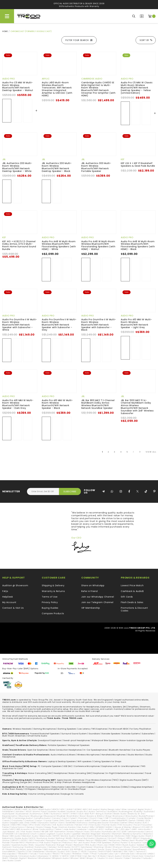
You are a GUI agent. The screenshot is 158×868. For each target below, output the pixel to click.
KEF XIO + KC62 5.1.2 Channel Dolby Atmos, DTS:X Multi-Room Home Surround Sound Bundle (19, 245)
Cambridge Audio (92, 79)
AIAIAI (70, 809)
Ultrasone (141, 854)
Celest (73, 818)
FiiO (86, 825)
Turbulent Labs (105, 854)
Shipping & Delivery (53, 585)
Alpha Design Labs (110, 809)
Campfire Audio (42, 818)
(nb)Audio (8, 809)
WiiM (82, 858)
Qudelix (6, 845)
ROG (119, 845)
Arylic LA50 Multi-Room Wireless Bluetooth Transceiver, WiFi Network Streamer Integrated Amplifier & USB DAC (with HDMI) (57, 89)
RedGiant (79, 845)
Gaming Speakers (67, 729)
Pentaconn (115, 840)
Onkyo (121, 838)
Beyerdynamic (10, 816)
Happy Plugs (51, 827)
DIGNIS (141, 820)
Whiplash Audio (60, 858)
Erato (38, 825)
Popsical (56, 843)
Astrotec (20, 812)
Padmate (39, 840)
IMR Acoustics (24, 829)
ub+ (117, 854)
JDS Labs (125, 829)
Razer (69, 845)
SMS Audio (49, 849)
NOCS (32, 838)
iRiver (35, 829)
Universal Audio (27, 856)
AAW (25, 809)
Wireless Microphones (89, 755)
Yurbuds (147, 858)
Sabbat (141, 845)
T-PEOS (83, 852)
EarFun (54, 823)
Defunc (96, 820)
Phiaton (140, 840)
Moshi (90, 836)
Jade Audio (69, 829)
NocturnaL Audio (46, 838)
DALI (62, 820)
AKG (85, 809)
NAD (128, 836)
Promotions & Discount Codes (134, 609)
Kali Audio (27, 832)
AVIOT (66, 814)
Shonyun (117, 847)
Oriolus (6, 840)
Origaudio (146, 838)
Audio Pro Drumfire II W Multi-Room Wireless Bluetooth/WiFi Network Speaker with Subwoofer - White (20, 325)
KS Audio (96, 832)
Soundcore (125, 849)
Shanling (99, 847)
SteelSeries (39, 852)
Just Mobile (8, 832)
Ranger (61, 845)
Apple (141, 809)
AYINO (74, 814)
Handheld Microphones (114, 755)
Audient (62, 812)
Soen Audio (62, 849)
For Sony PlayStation (140, 729)
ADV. (63, 809)
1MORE (18, 809)
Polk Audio (45, 843)
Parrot (73, 840)
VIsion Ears (138, 856)
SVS (68, 852)
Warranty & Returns (53, 591)
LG (16, 834)
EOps (25, 825)
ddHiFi (88, 820)
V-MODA (54, 856)
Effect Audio (135, 823)
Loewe (42, 834)
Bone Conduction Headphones (66, 750)
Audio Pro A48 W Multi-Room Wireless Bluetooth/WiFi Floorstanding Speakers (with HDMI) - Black (138, 245)
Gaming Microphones (45, 729)
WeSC (5, 858)
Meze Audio (46, 836)
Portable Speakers (57, 745)
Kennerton (60, 832)
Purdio (124, 843)
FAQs (5, 591)
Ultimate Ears (128, 854)
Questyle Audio (20, 845)
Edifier (124, 823)
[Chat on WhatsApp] (151, 844)
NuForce (78, 838)
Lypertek (76, 834)
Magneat (96, 834)
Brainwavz (118, 816)
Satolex (52, 847)
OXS (31, 840)
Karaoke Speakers (111, 734)
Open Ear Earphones (38, 750)
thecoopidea (9, 854)
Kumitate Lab (109, 832)
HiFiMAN (100, 827)
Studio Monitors (136, 755)
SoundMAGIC (9, 852)
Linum (34, 834)
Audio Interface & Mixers (63, 755)
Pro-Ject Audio (81, 843)
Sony (109, 849)
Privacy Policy (50, 602)
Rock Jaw (103, 845)
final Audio (95, 825)
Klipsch (79, 832)
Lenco (149, 832)
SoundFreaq (139, 849)
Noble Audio (22, 838)
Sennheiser (86, 847)
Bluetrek (61, 816)
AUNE (46, 814)
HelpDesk (8, 597)
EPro (31, 825)
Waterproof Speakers (79, 745)
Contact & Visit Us (13, 608)
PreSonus (67, 843)
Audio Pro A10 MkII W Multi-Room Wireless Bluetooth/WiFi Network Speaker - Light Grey (136, 323)
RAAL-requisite (37, 845)
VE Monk (102, 856)
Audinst (71, 812)
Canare (56, 818)
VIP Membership (91, 608)
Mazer (5, 836)
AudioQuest (8, 814)
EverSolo (69, 825)
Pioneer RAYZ (18, 843)
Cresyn (39, 820)
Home (5, 31)
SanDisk (29, 847)
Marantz (106, 834)
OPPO (128, 838)
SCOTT (76, 847)
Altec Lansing (129, 809)
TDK (125, 852)
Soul (115, 849)
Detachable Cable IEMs (64, 787)
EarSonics (82, 823)
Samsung (18, 847)
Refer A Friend (89, 591)
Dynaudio (44, 823)
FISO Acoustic (125, 825)
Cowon (6, 820)
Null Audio (89, 838)
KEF (123, 159)
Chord (93, 818)
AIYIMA (78, 809)
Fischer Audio (109, 825)
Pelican (90, 840)
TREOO (56, 854)
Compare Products (142, 16)
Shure (135, 847)
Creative (29, 820)
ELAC (145, 823)
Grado (39, 827)
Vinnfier (126, 856)
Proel (93, 843)
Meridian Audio (30, 836)
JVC (18, 832)
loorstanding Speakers (38, 787)
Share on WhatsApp (93, 585)
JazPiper (109, 829)
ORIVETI (15, 840)
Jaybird (92, 829)
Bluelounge (37, 816)
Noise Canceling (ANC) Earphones (87, 773)
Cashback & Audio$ (132, 591)
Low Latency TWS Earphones (93, 729)
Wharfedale (44, 858)
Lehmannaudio (136, 832)
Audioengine (125, 812)
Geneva (30, 827)
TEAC (131, 852)
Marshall (117, 834)
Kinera (71, 832)
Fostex (6, 827)
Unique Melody (10, 856)
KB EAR (45, 832)
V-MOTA (64, 856)
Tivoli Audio (44, 854)
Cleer (100, 818)
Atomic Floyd (40, 812)
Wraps (90, 858)
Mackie (86, 834)
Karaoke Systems (131, 734)
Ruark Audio (129, 845)
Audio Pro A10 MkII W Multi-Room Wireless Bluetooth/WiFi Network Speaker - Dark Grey (18, 404)
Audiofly (138, 812)
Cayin (65, 818)
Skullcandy (12, 849)
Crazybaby (17, 820)
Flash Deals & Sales (132, 602)
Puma (116, 843)
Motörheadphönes (104, 836)
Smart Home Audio (37, 736)
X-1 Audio (100, 858)
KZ (119, 832)
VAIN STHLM (76, 856)
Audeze (52, 812)
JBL (4, 159)
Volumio (149, 856)
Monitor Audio (68, 836)
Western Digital (18, 858)
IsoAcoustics (47, 829)
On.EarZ (112, 838)
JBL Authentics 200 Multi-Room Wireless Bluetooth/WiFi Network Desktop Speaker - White (17, 167)
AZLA (81, 814)
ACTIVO (33, 809)
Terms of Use (50, 597)
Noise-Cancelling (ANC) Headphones (48, 773)
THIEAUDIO (23, 854)
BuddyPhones (146, 816)
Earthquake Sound (99, 823)
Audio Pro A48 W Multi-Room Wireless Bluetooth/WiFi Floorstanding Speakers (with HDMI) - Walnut (98, 245)
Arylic (46, 79)
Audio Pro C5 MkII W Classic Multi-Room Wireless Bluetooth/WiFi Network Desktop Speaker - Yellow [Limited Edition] (137, 88)
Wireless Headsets (22, 729)
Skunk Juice (26, 849)
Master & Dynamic (132, 834)
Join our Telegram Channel (97, 602)
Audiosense (22, 814)
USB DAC (68, 766)
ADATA (56, 809)
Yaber (127, 858)
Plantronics (32, 843)
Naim (149, 836)
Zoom (18, 861)
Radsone (51, 845)
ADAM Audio (44, 809)
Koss (87, 832)
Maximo (148, 834)
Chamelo (83, 818)
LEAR (124, 832)
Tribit (86, 854)
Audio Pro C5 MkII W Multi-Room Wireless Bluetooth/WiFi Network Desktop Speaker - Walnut (18, 86)
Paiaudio (51, 840)
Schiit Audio (64, 847)
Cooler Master (144, 818)
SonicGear (90, 849)
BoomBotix (73, 816)
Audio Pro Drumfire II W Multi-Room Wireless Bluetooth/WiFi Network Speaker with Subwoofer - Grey (59, 325)
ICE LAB (145, 827)
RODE (112, 845)
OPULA (136, 838)
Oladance (101, 838)
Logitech (51, 834)
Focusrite (146, 825)
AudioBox (112, 812)
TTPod (93, 854)
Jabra (58, 829)
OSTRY (24, 840)
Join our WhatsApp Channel (98, 597)
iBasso (136, 827)
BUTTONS (7, 818)
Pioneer (6, 843)
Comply (131, 818)
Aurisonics (56, 814)
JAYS (100, 829)
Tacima (92, 852)
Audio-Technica (97, 812)
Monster (81, 836)
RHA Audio (91, 845)
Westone (32, 858)
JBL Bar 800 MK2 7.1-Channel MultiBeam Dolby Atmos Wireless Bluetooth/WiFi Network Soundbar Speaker (98, 404)
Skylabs (38, 849)
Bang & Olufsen (104, 814)
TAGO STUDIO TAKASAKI (110, 852)
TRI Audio (65, 854)
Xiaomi (119, 858)
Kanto (37, 832)
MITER (56, 836)
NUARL (69, 838)
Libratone (24, 834)
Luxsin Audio (64, 834)
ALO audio (94, 809)
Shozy (127, 847)
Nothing (60, 838)
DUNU (34, 823)
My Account (9, 602)
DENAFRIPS (122, 820)
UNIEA (151, 854)
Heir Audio (83, 827)
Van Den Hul (89, 856)
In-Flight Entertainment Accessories (125, 773)
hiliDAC (109, 827)
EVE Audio (58, 825)
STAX (29, 852)
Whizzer (74, 858)
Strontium (51, 852)
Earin (62, 823)
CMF (107, 818)
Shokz (108, 847)
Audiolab (149, 812)
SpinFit (21, 852)
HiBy (92, 827)
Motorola (120, 836)
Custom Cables (86, 787)
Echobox (115, 823)
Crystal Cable (51, 820)
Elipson (6, 825)
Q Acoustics (135, 843)
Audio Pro (9, 79)
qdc (145, 843)
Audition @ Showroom (15, 585)
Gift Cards (127, 597)
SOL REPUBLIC (77, 849)
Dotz (27, 823)
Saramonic (41, 847)
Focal (137, 825)
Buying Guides (50, 608)
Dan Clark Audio (74, 820)
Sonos (101, 849)
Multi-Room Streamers (14, 736)
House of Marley (123, 827)
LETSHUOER (8, 834)
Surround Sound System (74, 734)
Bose (82, 816)
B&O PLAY (90, 814)
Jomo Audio (144, 829)
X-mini (110, 858)
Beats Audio (120, 814)
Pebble (81, 840)
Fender (79, 825)
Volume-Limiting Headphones (44, 794)
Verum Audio (114, 856)
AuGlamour (36, 814)
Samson (7, 847)
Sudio (61, 852)
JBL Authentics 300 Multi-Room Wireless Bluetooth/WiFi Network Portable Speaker (96, 167)
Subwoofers (148, 734)
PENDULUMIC (101, 840)
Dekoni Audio (108, 820)
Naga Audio (138, 836)
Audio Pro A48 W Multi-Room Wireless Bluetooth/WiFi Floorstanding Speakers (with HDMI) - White (59, 245)
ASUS (29, 812)
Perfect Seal (128, 840)
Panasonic (62, 840)
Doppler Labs (17, 823)
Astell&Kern (8, 812)
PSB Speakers (104, 843)
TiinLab (33, 854)
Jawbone (82, 829)
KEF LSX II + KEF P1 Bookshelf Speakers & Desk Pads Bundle (138, 165)
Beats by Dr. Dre (136, 814)
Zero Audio (8, 861)
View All (151, 452)
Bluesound (50, 816)
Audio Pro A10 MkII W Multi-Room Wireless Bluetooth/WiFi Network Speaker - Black (57, 404)
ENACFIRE (16, 825)
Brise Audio (131, 816)
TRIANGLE (77, 854)
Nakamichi (8, 838)
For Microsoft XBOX (119, 729)
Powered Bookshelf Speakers (45, 734)
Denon (132, 820)
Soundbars (94, 734)
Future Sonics (18, 827)
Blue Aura (24, 816)
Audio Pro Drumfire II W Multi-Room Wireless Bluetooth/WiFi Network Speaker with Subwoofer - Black (99, 325)
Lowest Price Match (132, 585)
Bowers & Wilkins (95, 816)
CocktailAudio (118, 818)
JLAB (134, 829)
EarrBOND (71, 823)
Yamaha (136, 858)
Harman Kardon (67, 827)
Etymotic (47, 825)
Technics (141, 852)
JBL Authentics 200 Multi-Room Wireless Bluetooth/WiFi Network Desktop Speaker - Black (57, 167)
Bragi (109, 816)
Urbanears (43, 856)
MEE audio (15, 836)
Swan (75, 852)
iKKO (13, 829)
